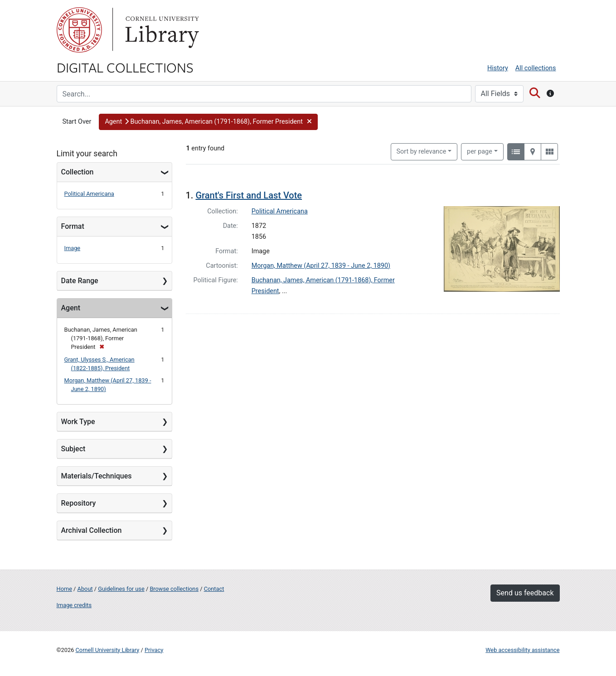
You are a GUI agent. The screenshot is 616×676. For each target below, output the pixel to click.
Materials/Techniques (97, 476)
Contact (214, 589)
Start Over (77, 122)
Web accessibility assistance (522, 650)
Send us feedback (525, 593)
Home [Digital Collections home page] (64, 589)
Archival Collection (92, 530)
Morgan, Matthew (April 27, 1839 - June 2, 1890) (321, 266)
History (498, 68)
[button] (208, 122)
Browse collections (174, 589)
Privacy (154, 650)
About (85, 589)
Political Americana (89, 194)
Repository (79, 503)
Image (73, 248)
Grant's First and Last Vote (249, 195)
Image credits (74, 605)
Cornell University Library (108, 650)
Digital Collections (125, 67)
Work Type (78, 422)
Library (161, 30)
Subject (73, 449)
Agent (71, 308)
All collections (536, 68)
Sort (422, 152)
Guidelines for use (121, 589)
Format (73, 226)
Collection (78, 172)
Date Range (80, 281)
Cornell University (79, 30)
